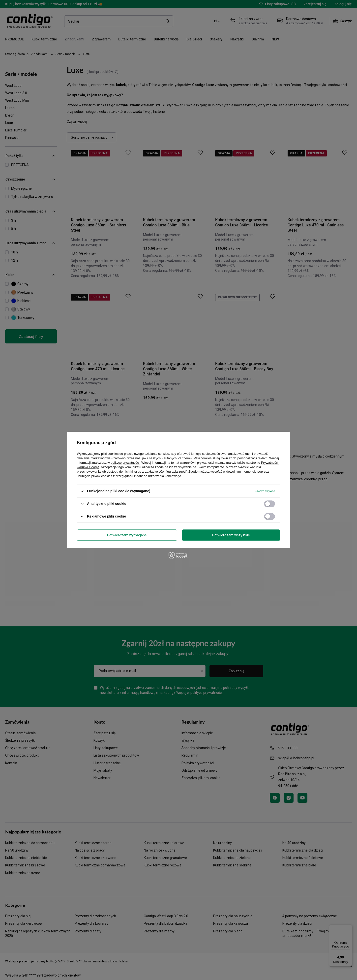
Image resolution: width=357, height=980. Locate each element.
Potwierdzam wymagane (127, 535)
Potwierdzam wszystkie (231, 535)
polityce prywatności (125, 463)
